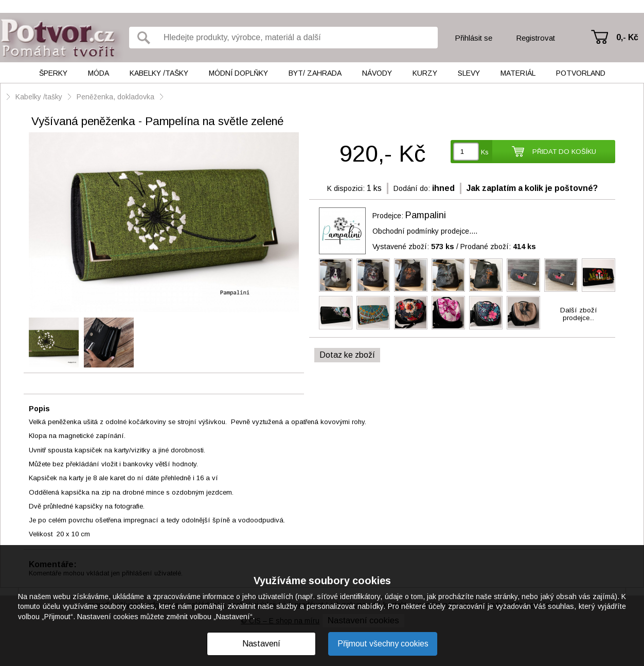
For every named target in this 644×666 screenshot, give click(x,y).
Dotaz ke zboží (347, 355)
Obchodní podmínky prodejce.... (425, 231)
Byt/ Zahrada (315, 73)
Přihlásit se (473, 38)
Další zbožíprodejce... (579, 314)
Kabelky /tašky (159, 73)
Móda (99, 73)
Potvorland (581, 73)
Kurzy (425, 73)
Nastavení (261, 644)
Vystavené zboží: (413, 247)
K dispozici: (346, 188)
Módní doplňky (238, 73)
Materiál (518, 73)
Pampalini (426, 215)
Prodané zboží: (498, 247)
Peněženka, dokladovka (115, 97)
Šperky (53, 73)
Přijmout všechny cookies (383, 644)
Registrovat (535, 38)
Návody (377, 73)
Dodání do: (412, 188)
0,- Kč (627, 37)
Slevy (469, 73)
